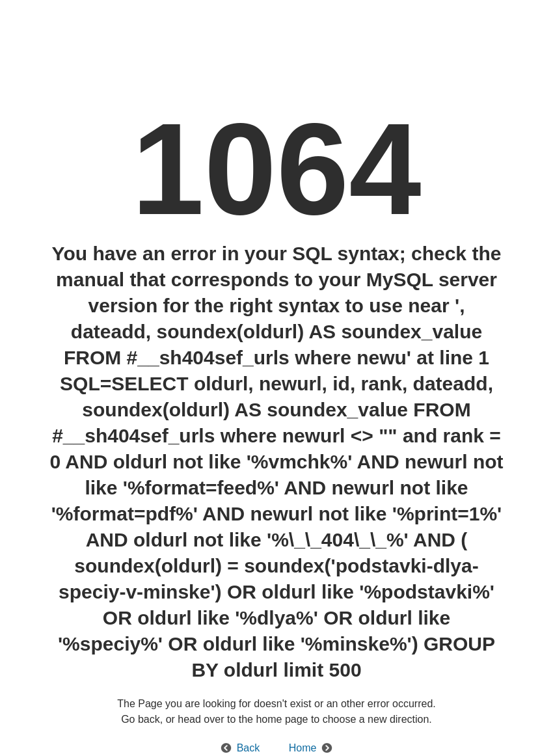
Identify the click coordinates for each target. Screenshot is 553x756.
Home (303, 748)
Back (249, 748)
